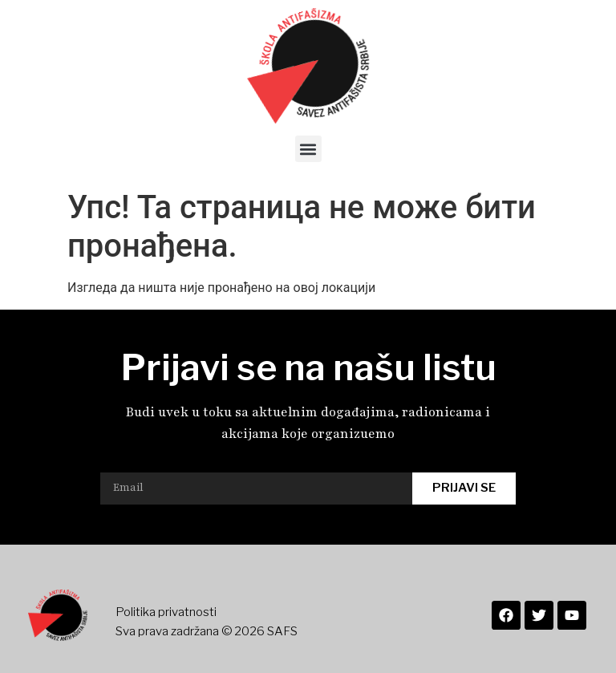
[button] (308, 149)
